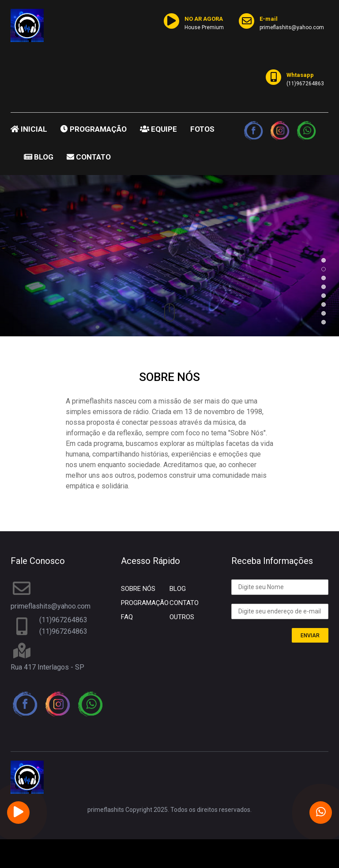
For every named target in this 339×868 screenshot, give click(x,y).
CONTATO (89, 157)
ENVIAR (310, 636)
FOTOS (202, 129)
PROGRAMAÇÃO (94, 129)
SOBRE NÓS (138, 589)
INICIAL (29, 129)
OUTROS (182, 617)
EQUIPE (158, 129)
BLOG (39, 157)
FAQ (127, 617)
